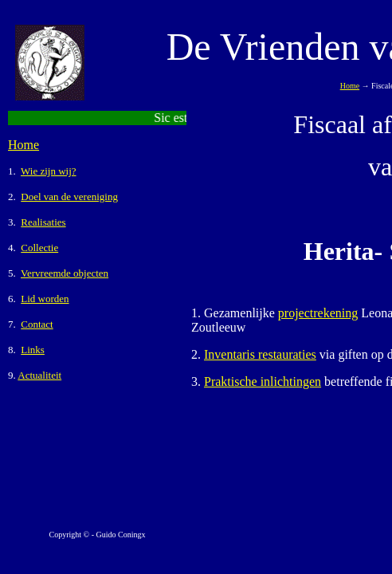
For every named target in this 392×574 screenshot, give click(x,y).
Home (24, 145)
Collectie (39, 248)
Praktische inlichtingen (263, 381)
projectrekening (318, 313)
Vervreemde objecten (65, 273)
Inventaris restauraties (260, 354)
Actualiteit (39, 375)
